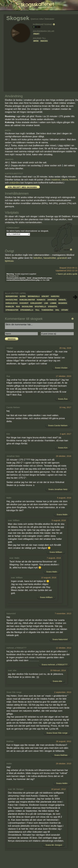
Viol (57, 310)
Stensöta (53, 307)
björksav (9, 261)
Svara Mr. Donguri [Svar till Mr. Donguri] (54, 845)
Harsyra (55, 296)
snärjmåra (15, 183)
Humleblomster (27, 300)
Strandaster (12, 310)
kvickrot (73, 180)
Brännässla (34, 296)
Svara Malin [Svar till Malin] (62, 514)
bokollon (38, 258)
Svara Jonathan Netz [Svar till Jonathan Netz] (58, 489)
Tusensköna (47, 310)
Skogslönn (27, 307)
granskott (62, 258)
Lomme (53, 303)
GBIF (68, 250)
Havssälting (12, 300)
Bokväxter (50, 19)
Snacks (44, 41)
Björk (23, 296)
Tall (37, 310)
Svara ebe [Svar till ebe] (57, 681)
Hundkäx (41, 300)
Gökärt (45, 296)
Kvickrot (24, 303)
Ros (18, 307)
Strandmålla (27, 310)
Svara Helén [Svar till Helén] (62, 783)
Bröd (36, 41)
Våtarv (65, 310)
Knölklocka (12, 303)
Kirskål (62, 300)
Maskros (63, 303)
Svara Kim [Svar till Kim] (63, 448)
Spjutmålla (40, 307)
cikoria (65, 180)
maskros (56, 180)
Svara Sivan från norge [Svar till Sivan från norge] (57, 733)
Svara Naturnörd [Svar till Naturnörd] (60, 639)
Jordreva (52, 300)
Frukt (36, 34)
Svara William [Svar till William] (56, 552)
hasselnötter (50, 258)
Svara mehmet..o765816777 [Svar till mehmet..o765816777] (54, 665)
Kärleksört (36, 303)
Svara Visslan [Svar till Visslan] (61, 368)
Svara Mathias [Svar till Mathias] (61, 755)
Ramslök (10, 307)
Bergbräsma (12, 296)
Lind (46, 303)
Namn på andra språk (67, 274)
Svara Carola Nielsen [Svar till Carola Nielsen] (58, 425)
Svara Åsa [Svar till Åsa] (63, 399)
